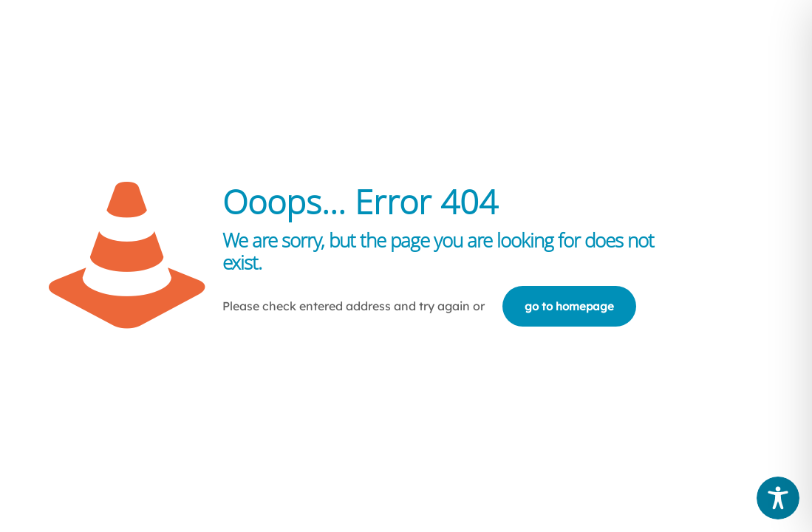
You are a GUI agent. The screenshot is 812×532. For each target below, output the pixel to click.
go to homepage (569, 306)
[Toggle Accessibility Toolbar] (778, 498)
